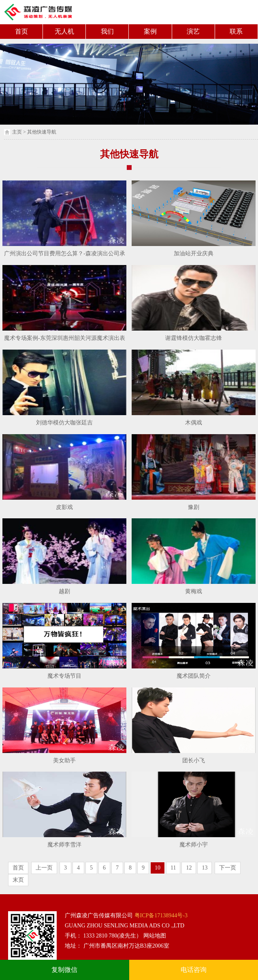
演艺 (193, 31)
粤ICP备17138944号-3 (160, 915)
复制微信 (64, 970)
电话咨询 (194, 970)
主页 (17, 132)
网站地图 (154, 936)
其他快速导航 (42, 132)
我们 (107, 31)
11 (173, 868)
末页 (18, 880)
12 (189, 868)
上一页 (44, 868)
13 (205, 868)
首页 (21, 31)
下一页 (228, 868)
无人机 (64, 31)
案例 (150, 31)
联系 (236, 31)
